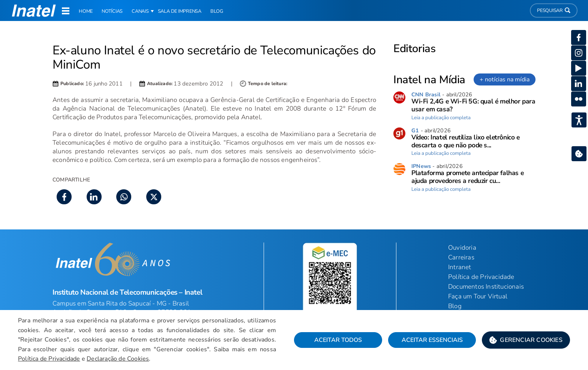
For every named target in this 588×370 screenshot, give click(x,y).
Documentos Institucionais (486, 287)
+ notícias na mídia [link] (505, 79)
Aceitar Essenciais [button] (432, 340)
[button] (526, 340)
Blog (455, 306)
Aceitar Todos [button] (338, 340)
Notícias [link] (112, 11)
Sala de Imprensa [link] (180, 11)
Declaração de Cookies (118, 359)
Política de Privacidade (49, 359)
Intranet (460, 267)
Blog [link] (217, 11)
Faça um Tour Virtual (478, 296)
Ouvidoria (462, 248)
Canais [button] (140, 11)
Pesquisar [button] (554, 10)
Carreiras (461, 257)
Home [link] (86, 11)
